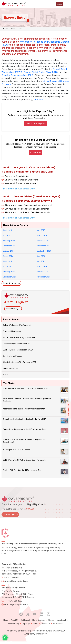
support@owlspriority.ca (16, 589)
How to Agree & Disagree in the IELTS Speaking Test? (25, 388)
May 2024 (41, 261)
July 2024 (41, 256)
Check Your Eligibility (36, 124)
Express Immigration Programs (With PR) (19, 337)
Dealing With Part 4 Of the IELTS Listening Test (22, 470)
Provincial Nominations (12, 331)
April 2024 (7, 266)
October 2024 (9, 251)
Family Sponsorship (11, 368)
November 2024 (44, 246)
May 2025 (41, 230)
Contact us (36, 152)
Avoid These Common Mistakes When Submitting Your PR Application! (27, 400)
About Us (15, 628)
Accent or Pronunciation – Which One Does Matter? (24, 409)
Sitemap (51, 628)
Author (6, 375)
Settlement (25, 628)
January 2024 (43, 272)
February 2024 (9, 272)
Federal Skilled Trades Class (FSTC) (41, 72)
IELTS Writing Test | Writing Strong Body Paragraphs (25, 460)
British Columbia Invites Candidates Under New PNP (24, 419)
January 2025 (43, 241)
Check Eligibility (13, 309)
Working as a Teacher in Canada (16, 450)
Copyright (26, 632)
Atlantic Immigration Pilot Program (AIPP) (19, 362)
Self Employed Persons (13, 356)
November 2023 (44, 277)
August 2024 (8, 256)
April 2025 (7, 235)
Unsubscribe (62, 628)
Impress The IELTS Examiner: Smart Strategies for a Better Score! (24, 441)
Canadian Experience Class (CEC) (18, 75)
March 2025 (42, 235)
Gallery (36, 632)
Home (6, 29)
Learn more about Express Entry (19, 218)
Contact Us (46, 632)
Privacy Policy (13, 632)
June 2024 (7, 261)
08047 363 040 (12, 585)
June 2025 (7, 230)
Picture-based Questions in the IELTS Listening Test (24, 429)
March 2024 (42, 266)
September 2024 (44, 251)
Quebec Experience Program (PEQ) (18, 350)
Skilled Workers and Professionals (17, 325)
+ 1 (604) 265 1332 (13, 609)
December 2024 (10, 246)
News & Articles (39, 628)
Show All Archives (11, 283)
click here (38, 99)
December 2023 (10, 277)
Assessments (58, 632)
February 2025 (9, 241)
